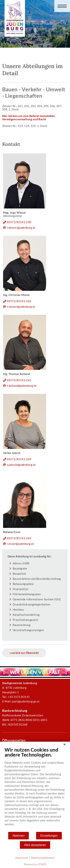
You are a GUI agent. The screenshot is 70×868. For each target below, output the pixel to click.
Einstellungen (49, 836)
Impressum (22, 858)
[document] (35, 789)
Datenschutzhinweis (43, 858)
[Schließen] (65, 744)
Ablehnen (19, 836)
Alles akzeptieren (35, 845)
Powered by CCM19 (35, 864)
